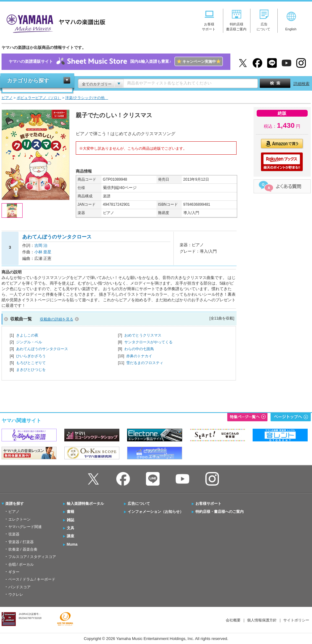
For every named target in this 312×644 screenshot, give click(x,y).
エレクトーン (19, 519)
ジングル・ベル (29, 342)
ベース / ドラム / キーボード (32, 579)
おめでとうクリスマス (143, 335)
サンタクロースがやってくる (148, 342)
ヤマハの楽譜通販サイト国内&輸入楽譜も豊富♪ (116, 62)
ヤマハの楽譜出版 (54, 23)
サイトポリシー (296, 620)
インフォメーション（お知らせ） (156, 512)
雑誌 (71, 520)
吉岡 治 (41, 245)
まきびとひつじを (31, 370)
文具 (71, 528)
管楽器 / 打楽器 (21, 542)
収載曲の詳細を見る (57, 319)
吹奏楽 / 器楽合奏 (23, 549)
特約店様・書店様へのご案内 (220, 512)
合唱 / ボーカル (21, 565)
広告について (139, 504)
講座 (71, 536)
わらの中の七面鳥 (139, 349)
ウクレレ (16, 595)
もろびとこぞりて (31, 363)
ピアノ (14, 512)
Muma (72, 544)
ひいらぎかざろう (31, 356)
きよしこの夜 (27, 335)
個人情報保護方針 (262, 620)
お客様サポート (208, 504)
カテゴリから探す (28, 81)
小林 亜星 (43, 252)
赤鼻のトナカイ (139, 356)
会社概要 (233, 620)
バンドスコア (19, 587)
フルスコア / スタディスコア (32, 557)
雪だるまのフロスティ (145, 363)
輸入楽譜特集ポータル (85, 504)
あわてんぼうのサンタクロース (42, 349)
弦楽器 (14, 534)
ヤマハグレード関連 (25, 527)
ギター (14, 572)
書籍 (71, 512)
